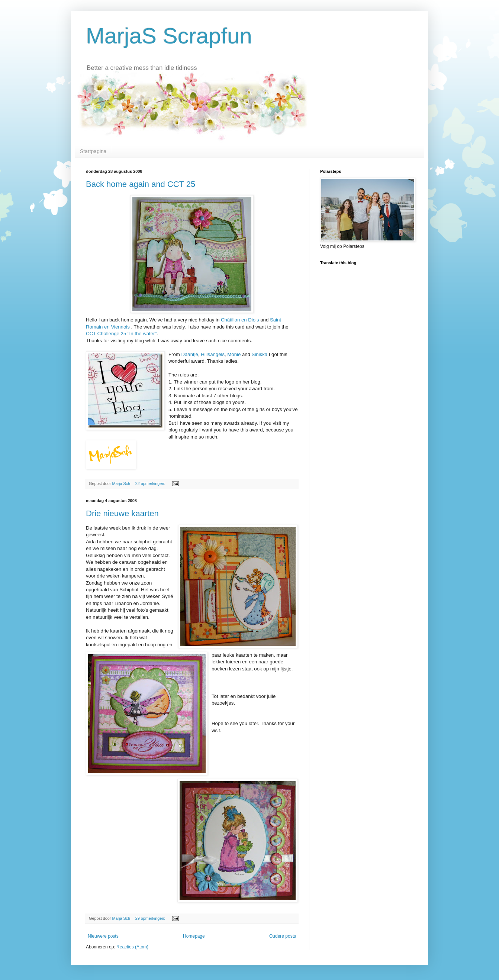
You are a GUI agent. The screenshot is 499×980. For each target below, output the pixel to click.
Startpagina (93, 151)
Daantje (189, 354)
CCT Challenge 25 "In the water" (121, 334)
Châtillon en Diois (240, 320)
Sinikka (260, 354)
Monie (234, 354)
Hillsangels (213, 354)
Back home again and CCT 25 (141, 184)
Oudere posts (283, 936)
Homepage (194, 936)
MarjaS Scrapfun (169, 36)
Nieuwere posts (103, 936)
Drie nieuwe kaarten (122, 513)
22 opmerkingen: (151, 483)
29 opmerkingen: (151, 918)
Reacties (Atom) (132, 947)
